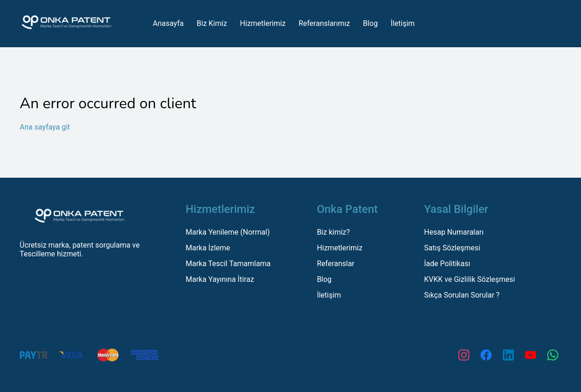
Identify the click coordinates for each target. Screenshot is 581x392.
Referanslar (335, 264)
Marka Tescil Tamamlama (228, 264)
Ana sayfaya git (45, 127)
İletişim (329, 295)
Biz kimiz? (333, 232)
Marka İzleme (208, 248)
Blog (324, 279)
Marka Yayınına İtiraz (220, 279)
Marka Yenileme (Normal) (228, 232)
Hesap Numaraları (454, 232)
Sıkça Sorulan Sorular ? (462, 295)
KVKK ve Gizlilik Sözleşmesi (469, 279)
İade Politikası (447, 264)
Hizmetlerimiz (340, 248)
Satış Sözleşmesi (452, 248)
